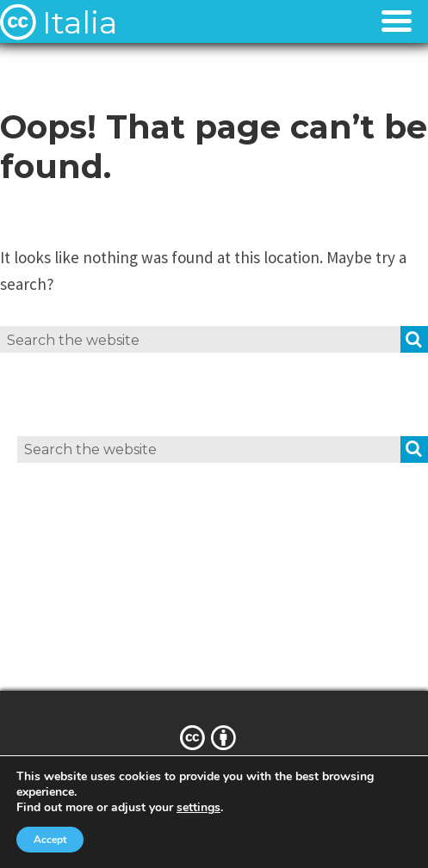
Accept (50, 840)
